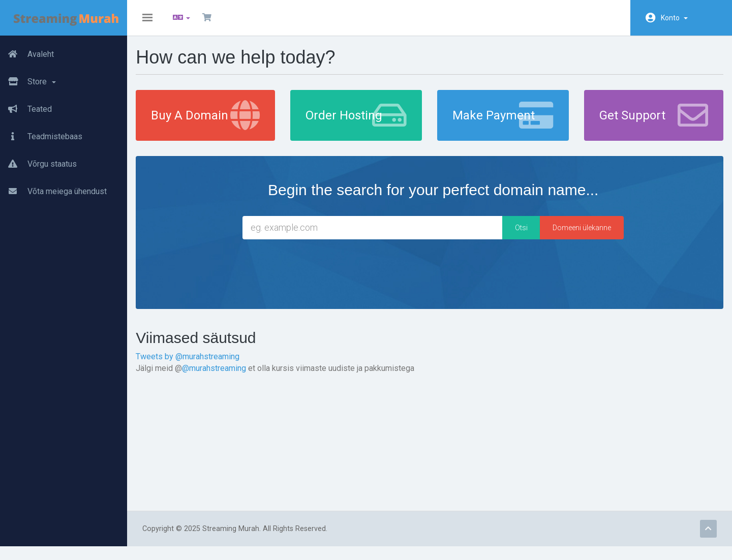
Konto (674, 18)
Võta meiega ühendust (53, 192)
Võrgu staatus (38, 164)
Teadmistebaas (41, 137)
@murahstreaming (221, 374)
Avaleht (27, 54)
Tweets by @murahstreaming (194, 363)
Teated (26, 109)
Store (28, 82)
